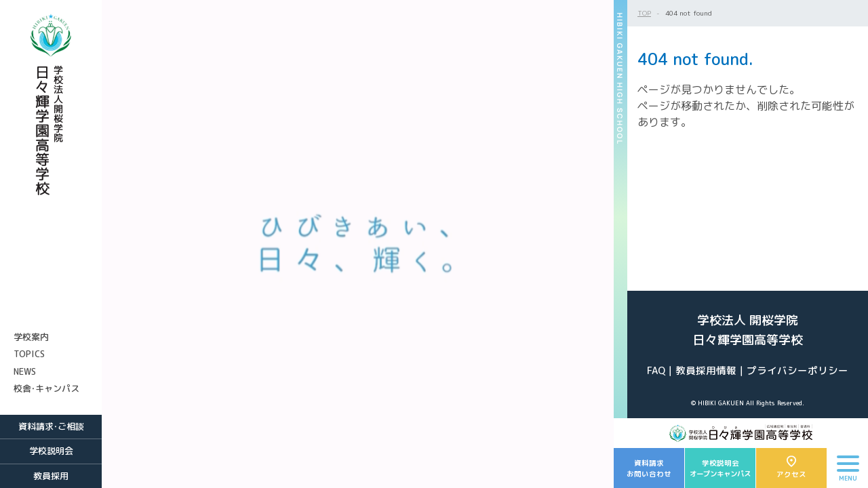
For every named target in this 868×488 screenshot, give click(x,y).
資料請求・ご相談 (51, 426)
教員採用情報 (706, 370)
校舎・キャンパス (46, 388)
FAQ (656, 370)
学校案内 (31, 337)
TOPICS (29, 354)
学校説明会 (51, 451)
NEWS (25, 371)
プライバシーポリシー (797, 370)
